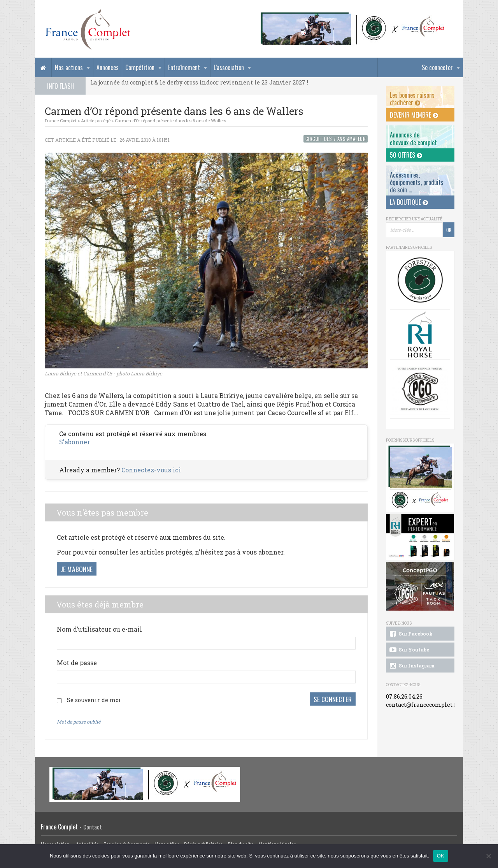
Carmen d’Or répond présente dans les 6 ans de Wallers (170, 121)
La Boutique (409, 202)
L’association (229, 67)
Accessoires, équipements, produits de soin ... (417, 182)
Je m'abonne (77, 569)
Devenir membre (414, 115)
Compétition (140, 67)
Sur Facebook (410, 634)
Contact (93, 827)
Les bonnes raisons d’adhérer (412, 99)
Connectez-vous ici (151, 470)
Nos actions (69, 67)
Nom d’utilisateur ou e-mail (99, 629)
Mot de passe (77, 663)
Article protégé (96, 121)
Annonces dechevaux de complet (413, 138)
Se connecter (437, 67)
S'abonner (75, 442)
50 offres (406, 155)
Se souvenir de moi (94, 700)
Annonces (108, 67)
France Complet (61, 121)
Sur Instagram (411, 666)
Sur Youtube (409, 650)
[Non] (488, 856)
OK (441, 856)
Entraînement (184, 67)
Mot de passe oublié (79, 722)
